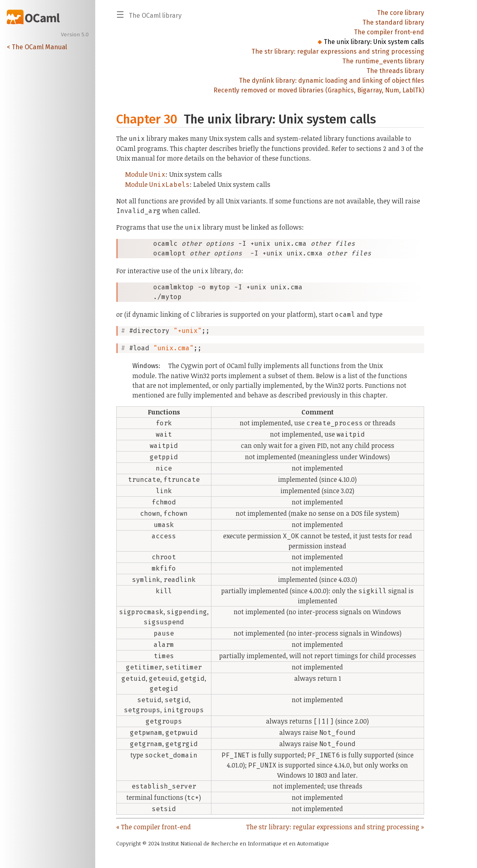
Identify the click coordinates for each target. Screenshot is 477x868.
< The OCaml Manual (37, 47)
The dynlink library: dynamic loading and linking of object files (332, 81)
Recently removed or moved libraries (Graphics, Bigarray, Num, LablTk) (319, 90)
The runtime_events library (383, 61)
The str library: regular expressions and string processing (338, 51)
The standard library (393, 22)
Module (145, 174)
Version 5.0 (75, 35)
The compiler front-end (389, 32)
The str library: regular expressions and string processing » (335, 827)
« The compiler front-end (154, 827)
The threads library (395, 71)
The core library (401, 13)
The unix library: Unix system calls (374, 42)
